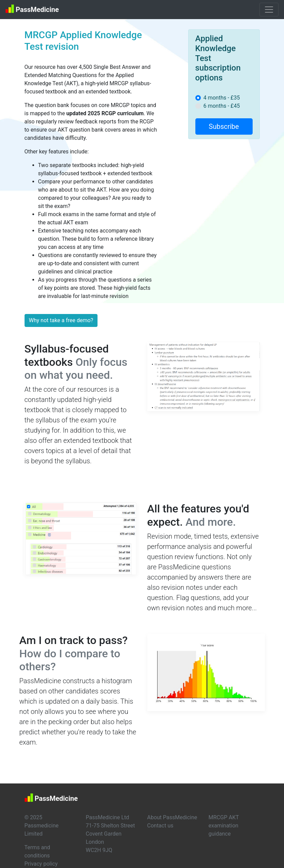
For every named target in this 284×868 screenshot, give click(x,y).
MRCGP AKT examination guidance (224, 826)
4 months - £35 (222, 98)
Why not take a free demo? (61, 320)
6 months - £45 (222, 106)
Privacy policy (41, 864)
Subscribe (224, 126)
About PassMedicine (172, 817)
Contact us (160, 826)
